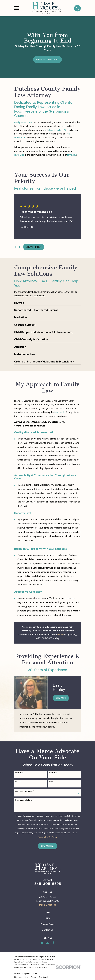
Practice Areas (47, 924)
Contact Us (47, 930)
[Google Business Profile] (47, 943)
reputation (19, 155)
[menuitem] (18, 977)
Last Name (54, 773)
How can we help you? (25, 800)
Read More (61, 698)
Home (47, 918)
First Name (20, 773)
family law (72, 155)
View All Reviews (34, 247)
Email (52, 782)
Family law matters (23, 122)
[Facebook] (53, 943)
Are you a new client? (24, 791)
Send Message (48, 846)
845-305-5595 (48, 884)
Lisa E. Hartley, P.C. (58, 130)
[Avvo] (42, 943)
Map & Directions (47, 905)
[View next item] (20, 247)
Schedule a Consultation (47, 60)
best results (60, 412)
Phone (18, 782)
